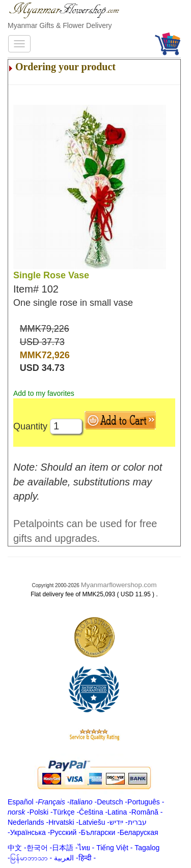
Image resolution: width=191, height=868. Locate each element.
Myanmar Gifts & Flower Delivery (60, 25)
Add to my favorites (44, 393)
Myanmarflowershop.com (119, 585)
